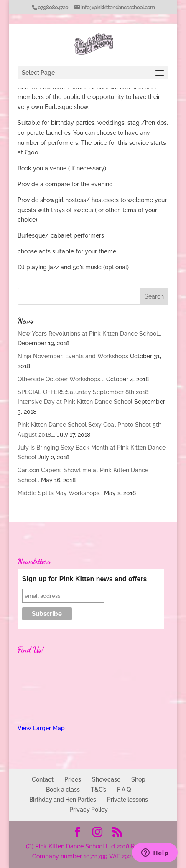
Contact (43, 779)
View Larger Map (41, 728)
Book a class (63, 790)
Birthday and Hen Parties (63, 800)
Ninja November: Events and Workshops (73, 356)
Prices (73, 779)
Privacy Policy (89, 810)
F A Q (124, 790)
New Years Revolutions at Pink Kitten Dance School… (89, 334)
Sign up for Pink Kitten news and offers (85, 579)
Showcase (106, 779)
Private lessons (127, 800)
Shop (138, 779)
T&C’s (98, 790)
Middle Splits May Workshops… (60, 493)
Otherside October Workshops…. (61, 379)
